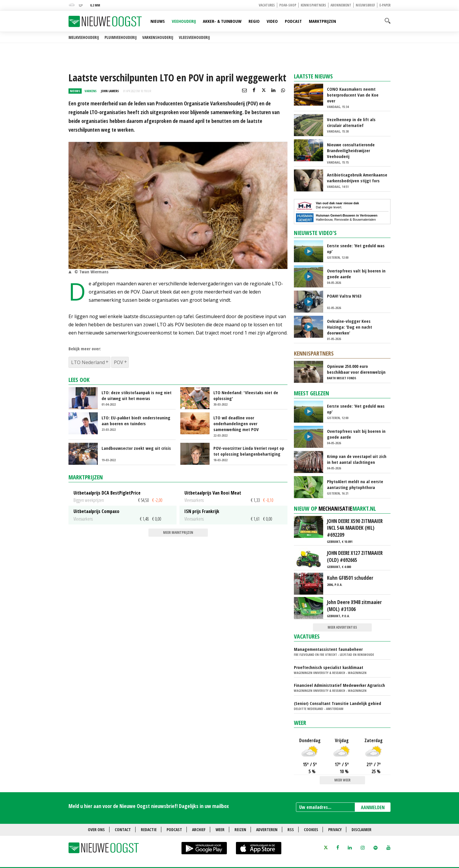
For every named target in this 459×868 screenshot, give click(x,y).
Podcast (293, 21)
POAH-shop (288, 5)
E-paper (385, 5)
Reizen (240, 830)
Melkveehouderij (84, 37)
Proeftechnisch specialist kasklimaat (329, 667)
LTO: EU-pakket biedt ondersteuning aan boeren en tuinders (136, 421)
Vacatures (267, 5)
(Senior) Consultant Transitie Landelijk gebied (338, 703)
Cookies (311, 830)
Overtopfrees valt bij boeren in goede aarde (356, 274)
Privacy (335, 830)
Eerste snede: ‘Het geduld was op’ (356, 248)
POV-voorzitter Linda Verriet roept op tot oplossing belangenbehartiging (249, 451)
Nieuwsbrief (365, 5)
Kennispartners (313, 5)
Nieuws (158, 21)
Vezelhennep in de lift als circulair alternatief (351, 122)
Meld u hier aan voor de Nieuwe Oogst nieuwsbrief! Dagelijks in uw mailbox (149, 806)
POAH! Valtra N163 (344, 296)
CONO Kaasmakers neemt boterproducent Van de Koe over (353, 95)
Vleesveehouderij (194, 37)
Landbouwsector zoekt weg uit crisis (136, 448)
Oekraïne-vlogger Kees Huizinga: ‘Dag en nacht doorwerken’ (350, 327)
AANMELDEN (373, 807)
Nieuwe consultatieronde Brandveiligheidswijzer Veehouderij (351, 150)
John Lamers (110, 91)
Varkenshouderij (158, 37)
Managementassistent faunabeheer (328, 649)
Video (272, 21)
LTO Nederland (88, 362)
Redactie (149, 830)
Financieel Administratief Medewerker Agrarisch (339, 685)
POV (119, 362)
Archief (199, 830)
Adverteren (267, 830)
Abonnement (341, 5)
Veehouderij (184, 21)
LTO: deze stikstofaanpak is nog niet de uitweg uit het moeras (137, 395)
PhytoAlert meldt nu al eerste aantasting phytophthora (355, 484)
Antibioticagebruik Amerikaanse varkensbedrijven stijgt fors (357, 178)
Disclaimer (362, 830)
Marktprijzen (322, 21)
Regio (254, 21)
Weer (300, 723)
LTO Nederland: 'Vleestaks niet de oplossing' (246, 395)
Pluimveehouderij (121, 37)
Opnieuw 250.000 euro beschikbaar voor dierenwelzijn (356, 369)
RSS (291, 830)
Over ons (96, 830)
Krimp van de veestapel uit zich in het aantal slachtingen (357, 459)
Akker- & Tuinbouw (222, 21)
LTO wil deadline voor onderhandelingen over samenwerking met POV (236, 423)
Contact (123, 830)
